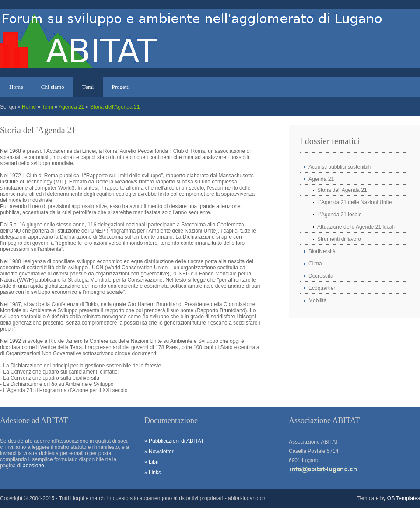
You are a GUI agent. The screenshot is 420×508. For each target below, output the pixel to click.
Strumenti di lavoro (339, 239)
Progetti (121, 87)
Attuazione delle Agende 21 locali (356, 227)
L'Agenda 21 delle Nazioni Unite (354, 202)
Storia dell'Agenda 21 (115, 107)
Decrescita (321, 276)
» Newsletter (159, 452)
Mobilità (317, 300)
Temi (88, 87)
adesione (33, 466)
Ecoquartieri (322, 288)
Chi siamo (53, 87)
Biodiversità (322, 251)
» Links (153, 473)
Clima (315, 264)
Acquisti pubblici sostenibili (339, 167)
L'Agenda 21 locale (339, 215)
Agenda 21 (71, 107)
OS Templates (404, 498)
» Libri (152, 462)
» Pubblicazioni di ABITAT (174, 441)
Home (16, 87)
